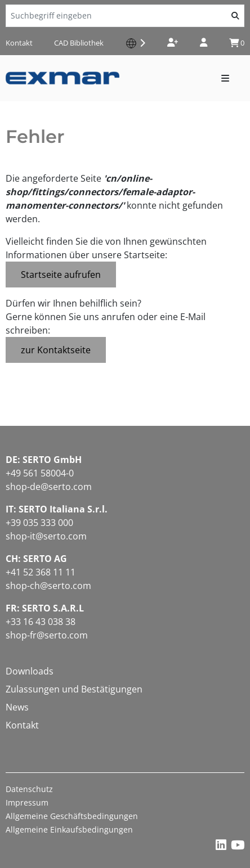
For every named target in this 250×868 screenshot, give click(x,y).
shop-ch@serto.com (48, 586)
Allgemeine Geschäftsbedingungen (72, 816)
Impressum (27, 802)
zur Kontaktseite (56, 350)
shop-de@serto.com (49, 487)
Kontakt (19, 43)
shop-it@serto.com (46, 536)
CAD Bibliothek (79, 43)
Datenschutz (29, 789)
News (17, 707)
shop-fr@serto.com (47, 635)
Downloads (30, 671)
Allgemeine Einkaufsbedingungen (69, 829)
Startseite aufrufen (61, 275)
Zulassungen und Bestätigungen (74, 689)
